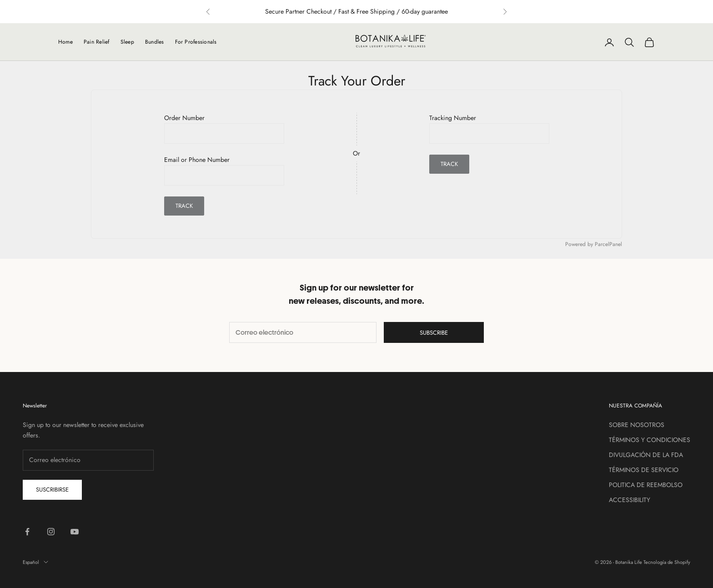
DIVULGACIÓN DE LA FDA (646, 455)
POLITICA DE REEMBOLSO (646, 485)
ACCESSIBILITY (630, 500)
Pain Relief (97, 42)
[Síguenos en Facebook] (27, 532)
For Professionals (196, 42)
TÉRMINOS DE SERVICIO (644, 470)
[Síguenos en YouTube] (75, 532)
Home (65, 42)
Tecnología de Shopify (667, 562)
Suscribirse (52, 490)
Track (184, 206)
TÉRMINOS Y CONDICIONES (650, 440)
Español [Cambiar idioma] (35, 562)
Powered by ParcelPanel (594, 244)
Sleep (127, 42)
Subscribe (434, 333)
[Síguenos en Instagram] (51, 532)
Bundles (155, 42)
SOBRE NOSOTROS (637, 425)
